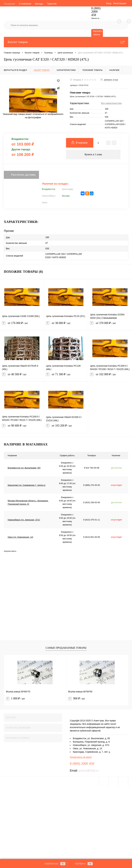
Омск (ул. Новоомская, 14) (20, 537)
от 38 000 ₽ (66, 325)
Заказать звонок (97, 33)
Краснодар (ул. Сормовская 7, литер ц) (27, 485)
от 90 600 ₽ (22, 428)
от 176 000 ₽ (22, 325)
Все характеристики (111, 103)
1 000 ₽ (16, 699)
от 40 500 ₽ (22, 376)
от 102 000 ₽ (110, 376)
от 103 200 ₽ (66, 428)
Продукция (9, 4)
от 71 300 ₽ (66, 376)
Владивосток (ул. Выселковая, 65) (24, 468)
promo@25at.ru (89, 771)
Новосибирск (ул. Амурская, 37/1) (24, 520)
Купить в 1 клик (93, 154)
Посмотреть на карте (81, 757)
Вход (109, 3)
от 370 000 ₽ (110, 325)
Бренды (39, 4)
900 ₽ (77, 699)
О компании (25, 4)
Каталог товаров (66, 42)
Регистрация (120, 3)
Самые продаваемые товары (66, 648)
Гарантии (52, 4)
